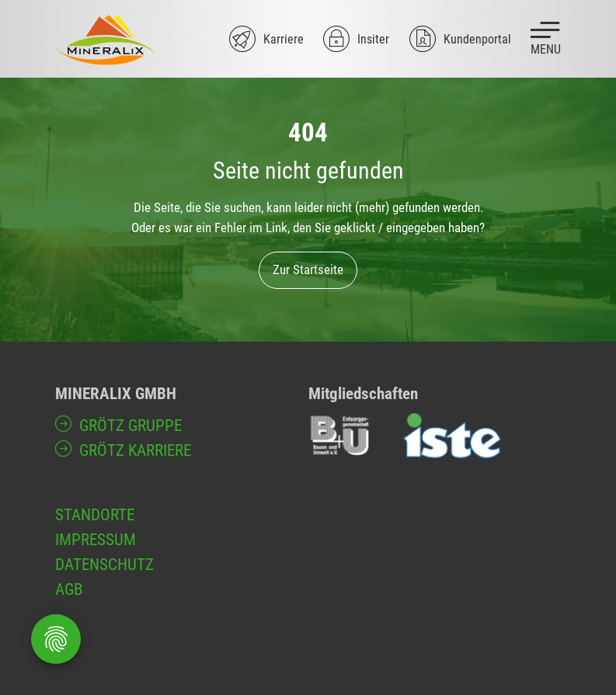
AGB (69, 589)
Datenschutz (104, 564)
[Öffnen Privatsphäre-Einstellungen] (56, 639)
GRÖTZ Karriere (135, 450)
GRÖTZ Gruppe (131, 425)
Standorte (95, 514)
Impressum (96, 539)
